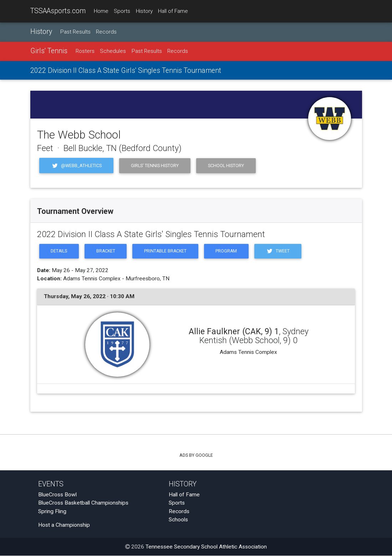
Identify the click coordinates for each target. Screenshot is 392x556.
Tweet (282, 252)
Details (59, 252)
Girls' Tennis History (155, 166)
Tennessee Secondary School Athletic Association (206, 547)
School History (226, 166)
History (144, 11)
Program (230, 252)
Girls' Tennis (49, 51)
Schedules (113, 51)
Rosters (85, 51)
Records (106, 32)
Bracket (107, 252)
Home (101, 11)
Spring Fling (52, 512)
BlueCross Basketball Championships (83, 504)
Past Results (75, 32)
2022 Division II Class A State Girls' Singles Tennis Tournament (126, 71)
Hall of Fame (173, 11)
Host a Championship (64, 526)
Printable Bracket (168, 252)
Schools (178, 520)
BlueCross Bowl (57, 495)
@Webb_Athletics (76, 166)
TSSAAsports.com (58, 11)
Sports (122, 11)
